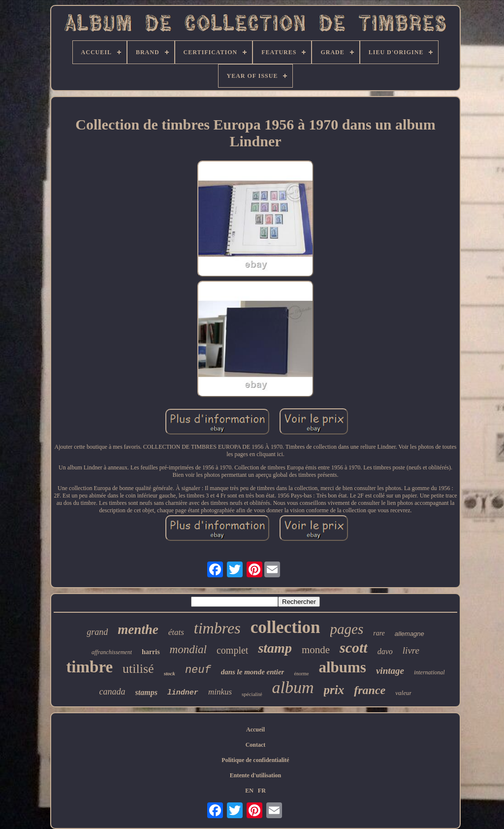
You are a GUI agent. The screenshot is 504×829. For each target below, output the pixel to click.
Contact (256, 745)
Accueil (255, 730)
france (370, 690)
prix (334, 690)
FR (262, 791)
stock (170, 673)
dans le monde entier (253, 672)
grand (97, 632)
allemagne (409, 634)
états (176, 632)
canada (112, 692)
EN (249, 791)
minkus (220, 692)
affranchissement (112, 652)
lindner (183, 693)
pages (347, 629)
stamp (275, 648)
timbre (89, 667)
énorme (301, 674)
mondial (188, 649)
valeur (403, 693)
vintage (390, 671)
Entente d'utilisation (255, 775)
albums (342, 667)
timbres (217, 628)
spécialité (252, 694)
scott (354, 647)
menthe (138, 630)
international (429, 672)
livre (411, 650)
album (293, 687)
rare (379, 633)
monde (316, 650)
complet (232, 650)
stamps (146, 692)
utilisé (138, 669)
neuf (198, 670)
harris (151, 652)
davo (385, 651)
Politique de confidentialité (255, 760)
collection (285, 627)
